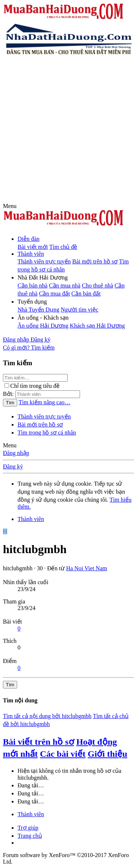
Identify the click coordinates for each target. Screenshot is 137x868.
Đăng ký (13, 466)
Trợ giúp (28, 828)
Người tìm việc (79, 310)
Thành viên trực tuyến (44, 261)
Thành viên (31, 254)
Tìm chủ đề (63, 247)
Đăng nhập (16, 453)
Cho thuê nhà (97, 286)
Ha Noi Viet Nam (87, 568)
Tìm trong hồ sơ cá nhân (47, 433)
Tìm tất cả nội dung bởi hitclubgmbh (47, 716)
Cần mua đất (55, 294)
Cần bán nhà (33, 286)
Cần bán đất (86, 294)
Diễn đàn (28, 239)
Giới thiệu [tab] (107, 754)
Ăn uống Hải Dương (43, 326)
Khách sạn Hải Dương (97, 326)
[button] (10, 206)
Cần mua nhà (65, 286)
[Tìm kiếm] (43, 348)
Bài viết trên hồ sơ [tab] (39, 742)
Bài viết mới (33, 247)
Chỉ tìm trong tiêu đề (32, 386)
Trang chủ (30, 836)
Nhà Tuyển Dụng (38, 310)
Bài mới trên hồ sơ (95, 261)
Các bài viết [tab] (63, 754)
